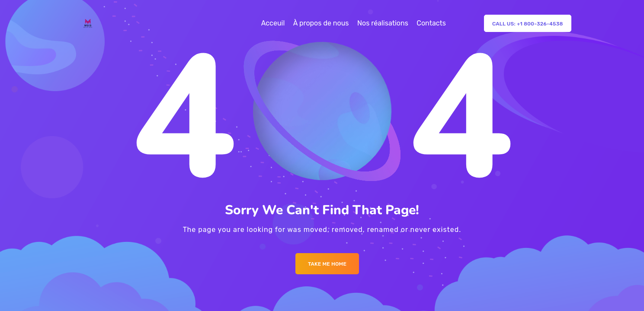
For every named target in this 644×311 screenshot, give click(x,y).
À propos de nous (321, 23)
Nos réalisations (383, 23)
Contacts (431, 23)
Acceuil (273, 23)
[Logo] (88, 23)
